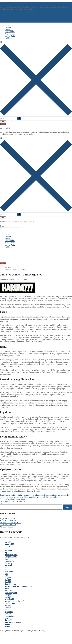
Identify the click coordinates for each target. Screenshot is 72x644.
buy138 (8, 542)
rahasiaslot (9, 616)
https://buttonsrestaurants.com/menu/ (20, 586)
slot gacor (23, 297)
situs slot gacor (11, 593)
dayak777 (9, 620)
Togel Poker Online (7, 518)
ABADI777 (9, 591)
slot (6, 548)
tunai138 (8, 550)
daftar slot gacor (24, 495)
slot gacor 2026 (11, 557)
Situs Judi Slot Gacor (8, 525)
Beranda (8, 267)
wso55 (7, 624)
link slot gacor (10, 584)
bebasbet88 (9, 599)
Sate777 (8, 580)
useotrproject (5, 3)
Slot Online (23, 280)
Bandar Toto (10, 603)
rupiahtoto (9, 572)
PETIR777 (9, 546)
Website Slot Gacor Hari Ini (10, 523)
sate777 (8, 578)
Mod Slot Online (6, 527)
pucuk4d (8, 565)
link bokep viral (11, 555)
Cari (2, 503)
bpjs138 (8, 588)
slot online (32, 497)
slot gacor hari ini (20, 497)
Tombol (3, 124)
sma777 (8, 614)
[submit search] (19, 118)
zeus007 (8, 607)
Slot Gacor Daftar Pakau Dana (11, 521)
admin (2, 280)
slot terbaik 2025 (43, 497)
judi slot (43, 495)
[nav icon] (3, 122)
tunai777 (8, 605)
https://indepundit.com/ (14, 601)
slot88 (7, 610)
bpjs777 (8, 597)
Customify (41, 630)
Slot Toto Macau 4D (13, 622)
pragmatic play (53, 495)
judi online (35, 495)
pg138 (7, 553)
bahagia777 (9, 544)
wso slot (8, 618)
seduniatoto (9, 561)
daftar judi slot (11, 495)
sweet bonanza (56, 497)
